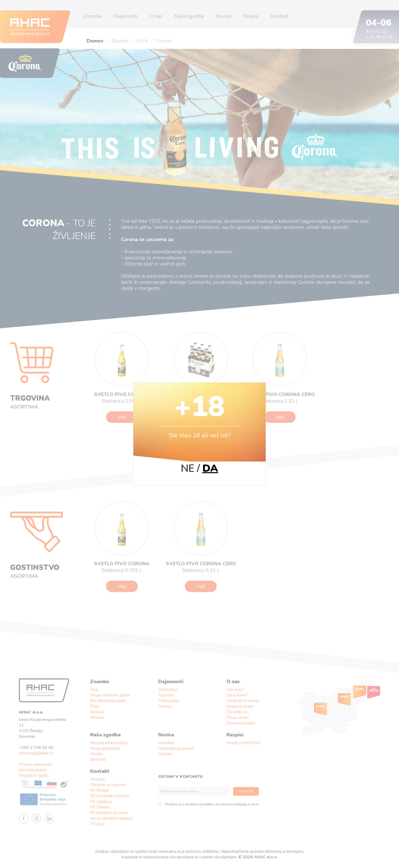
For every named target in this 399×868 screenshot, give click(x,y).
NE (188, 468)
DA (210, 468)
